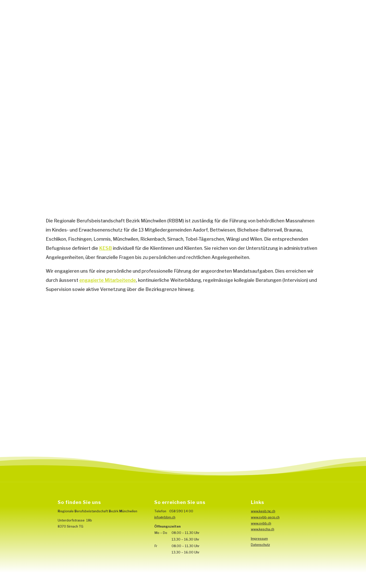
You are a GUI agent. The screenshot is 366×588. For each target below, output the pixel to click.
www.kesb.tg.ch (263, 511)
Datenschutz (260, 545)
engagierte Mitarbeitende (108, 280)
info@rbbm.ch (165, 517)
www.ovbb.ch (261, 523)
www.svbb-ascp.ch (265, 517)
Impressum (259, 539)
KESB (105, 248)
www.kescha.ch (263, 529)
